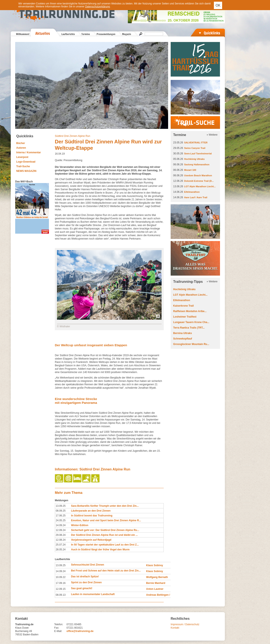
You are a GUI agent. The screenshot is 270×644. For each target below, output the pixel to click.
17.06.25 (61, 516)
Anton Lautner (155, 589)
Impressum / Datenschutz (185, 624)
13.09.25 (61, 506)
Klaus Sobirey (155, 565)
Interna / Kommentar (29, 152)
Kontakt (175, 628)
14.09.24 (61, 525)
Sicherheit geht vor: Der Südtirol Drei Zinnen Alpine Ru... (105, 530)
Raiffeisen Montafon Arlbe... (190, 311)
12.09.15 (61, 589)
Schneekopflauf (183, 339)
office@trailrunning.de (80, 631)
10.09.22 (61, 577)
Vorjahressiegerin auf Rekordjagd (91, 540)
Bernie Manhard (156, 583)
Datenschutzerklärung (98, 7)
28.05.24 (61, 550)
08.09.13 (61, 595)
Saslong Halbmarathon (197, 164)
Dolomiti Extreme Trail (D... (199, 181)
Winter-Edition (80, 525)
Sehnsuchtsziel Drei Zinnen (88, 565)
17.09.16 (61, 583)
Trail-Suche (23, 166)
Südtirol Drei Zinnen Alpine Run (72, 136)
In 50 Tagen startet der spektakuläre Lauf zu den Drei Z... (105, 545)
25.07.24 (61, 545)
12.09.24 (61, 530)
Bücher (21, 143)
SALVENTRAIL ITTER (196, 143)
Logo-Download (26, 162)
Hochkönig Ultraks (194, 159)
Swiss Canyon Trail (195, 148)
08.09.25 (61, 511)
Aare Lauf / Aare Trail (196, 197)
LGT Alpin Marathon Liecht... (200, 186)
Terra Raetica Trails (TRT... (189, 328)
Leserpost (22, 157)
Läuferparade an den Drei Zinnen (91, 511)
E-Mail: (58, 631)
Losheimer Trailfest (185, 317)
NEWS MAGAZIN (26, 171)
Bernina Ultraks (183, 333)
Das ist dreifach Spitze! (85, 577)
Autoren (21, 148)
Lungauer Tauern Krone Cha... (191, 322)
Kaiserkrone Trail (183, 306)
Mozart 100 (190, 170)
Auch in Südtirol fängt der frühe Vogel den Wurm (100, 550)
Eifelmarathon (192, 192)
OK (218, 5)
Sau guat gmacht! (82, 588)
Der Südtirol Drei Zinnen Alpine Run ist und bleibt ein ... (104, 535)
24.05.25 (61, 520)
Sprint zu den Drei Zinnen (86, 582)
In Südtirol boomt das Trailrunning (92, 516)
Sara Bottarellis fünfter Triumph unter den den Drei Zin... (105, 506)
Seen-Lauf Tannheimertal (198, 154)
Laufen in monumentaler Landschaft (93, 594)
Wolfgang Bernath (157, 577)
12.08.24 (61, 540)
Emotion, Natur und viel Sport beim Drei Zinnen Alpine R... (106, 520)
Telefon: (59, 624)
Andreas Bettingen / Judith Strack (167, 595)
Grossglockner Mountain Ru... (191, 344)
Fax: (57, 628)
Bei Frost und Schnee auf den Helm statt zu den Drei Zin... (106, 571)
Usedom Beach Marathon (198, 175)
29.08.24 (61, 535)
